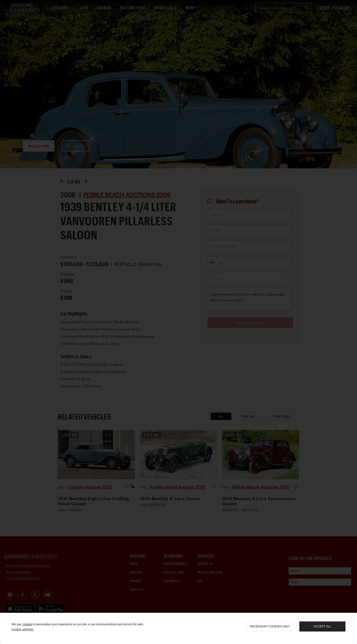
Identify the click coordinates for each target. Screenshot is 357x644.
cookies (27, 624)
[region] (178, 628)
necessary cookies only (270, 626)
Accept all (322, 626)
